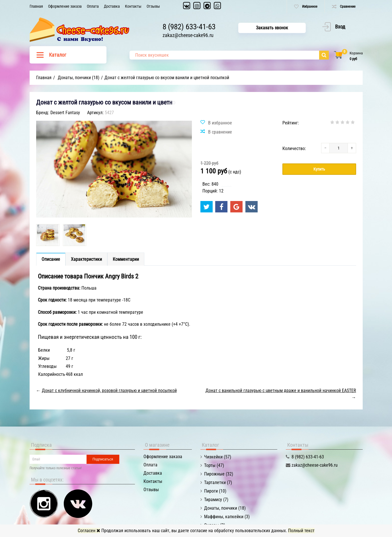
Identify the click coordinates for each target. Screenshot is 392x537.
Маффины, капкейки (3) (227, 517)
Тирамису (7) (216, 500)
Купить (319, 169)
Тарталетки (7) (218, 482)
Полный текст (301, 531)
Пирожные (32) (219, 474)
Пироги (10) (215, 491)
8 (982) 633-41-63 (189, 27)
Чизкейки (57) (218, 457)
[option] (48, 235)
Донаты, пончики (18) (225, 508)
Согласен (89, 531)
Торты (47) (214, 465)
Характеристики (86, 259)
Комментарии (126, 259)
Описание (51, 259)
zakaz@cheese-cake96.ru (188, 35)
